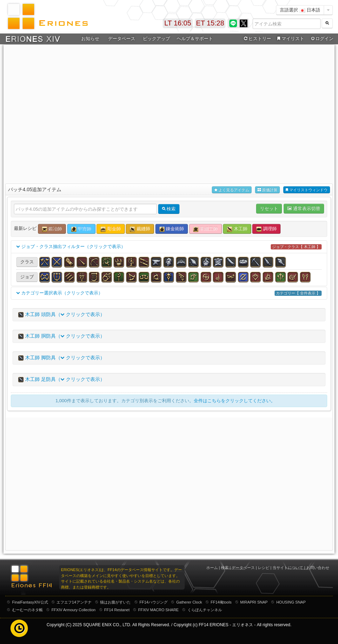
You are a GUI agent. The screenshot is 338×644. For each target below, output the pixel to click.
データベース (122, 39)
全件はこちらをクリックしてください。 (235, 401)
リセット (269, 208)
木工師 (237, 229)
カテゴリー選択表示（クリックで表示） (169, 293)
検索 (225, 568)
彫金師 (111, 229)
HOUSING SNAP (291, 602)
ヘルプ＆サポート (195, 39)
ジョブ (27, 277)
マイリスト (290, 39)
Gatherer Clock (189, 602)
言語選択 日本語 (300, 10)
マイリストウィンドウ (307, 190)
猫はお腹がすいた (115, 602)
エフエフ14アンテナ (74, 602)
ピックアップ (156, 39)
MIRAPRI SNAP (254, 602)
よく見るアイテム (232, 190)
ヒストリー (257, 39)
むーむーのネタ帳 (28, 610)
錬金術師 (172, 229)
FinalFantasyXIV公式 (30, 602)
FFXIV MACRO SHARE (159, 610)
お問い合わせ (318, 568)
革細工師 (206, 229)
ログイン (322, 39)
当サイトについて (288, 568)
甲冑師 (81, 229)
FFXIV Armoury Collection (74, 610)
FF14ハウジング (153, 602)
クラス (27, 262)
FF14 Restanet (117, 610)
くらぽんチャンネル (205, 610)
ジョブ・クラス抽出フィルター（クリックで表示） (169, 247)
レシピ (264, 568)
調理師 (266, 229)
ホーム (212, 568)
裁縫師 (140, 229)
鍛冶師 (52, 229)
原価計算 (267, 190)
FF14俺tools (221, 602)
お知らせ (90, 39)
